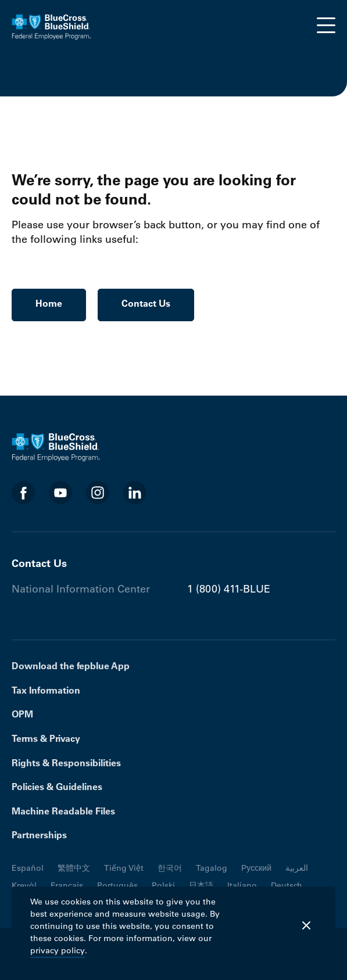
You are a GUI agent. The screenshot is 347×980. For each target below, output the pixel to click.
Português (117, 885)
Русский (256, 868)
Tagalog (212, 868)
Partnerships (39, 835)
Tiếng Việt (124, 868)
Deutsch (287, 885)
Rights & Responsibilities (66, 763)
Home (49, 303)
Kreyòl (24, 885)
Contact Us (146, 303)
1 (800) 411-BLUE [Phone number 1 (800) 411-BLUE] (229, 589)
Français (67, 885)
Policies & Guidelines (57, 787)
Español (28, 868)
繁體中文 (74, 868)
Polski (163, 885)
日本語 (201, 885)
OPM (22, 714)
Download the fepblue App (71, 666)
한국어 (170, 868)
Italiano (242, 885)
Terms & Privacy (46, 738)
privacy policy (58, 950)
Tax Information (46, 690)
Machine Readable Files (63, 811)
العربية (297, 868)
